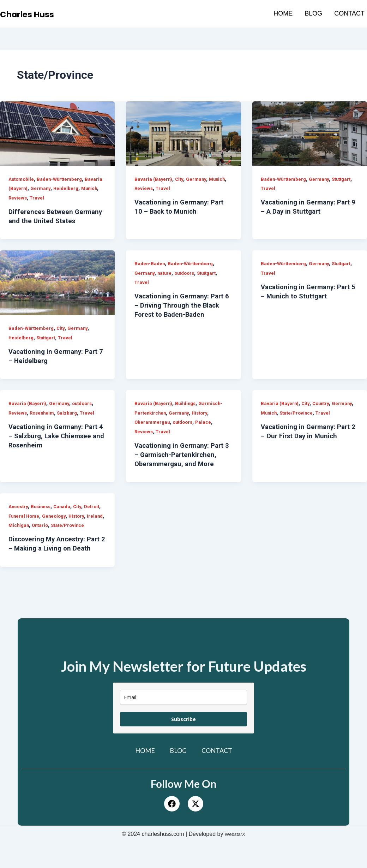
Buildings (187, 412)
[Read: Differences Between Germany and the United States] (57, 134)
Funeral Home (44, 525)
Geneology (76, 525)
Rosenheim (44, 422)
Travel (58, 198)
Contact (349, 13)
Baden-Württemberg (62, 179)
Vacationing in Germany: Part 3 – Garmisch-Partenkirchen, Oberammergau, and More (181, 464)
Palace (207, 431)
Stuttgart (346, 179)
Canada (65, 516)
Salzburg (70, 422)
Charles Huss (36, 14)
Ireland (37, 534)
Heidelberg (87, 188)
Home (283, 13)
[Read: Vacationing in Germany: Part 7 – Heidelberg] (57, 292)
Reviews (38, 198)
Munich (17, 198)
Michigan (59, 534)
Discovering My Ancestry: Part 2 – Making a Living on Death (52, 567)
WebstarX (235, 861)
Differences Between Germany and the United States (47, 221)
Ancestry (19, 516)
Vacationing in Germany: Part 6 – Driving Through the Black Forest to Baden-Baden (182, 314)
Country (323, 412)
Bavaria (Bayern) (28, 188)
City (180, 179)
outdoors (188, 282)
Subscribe (183, 747)
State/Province (299, 422)
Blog (313, 13)
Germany (60, 188)
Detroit (17, 525)
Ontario (82, 534)
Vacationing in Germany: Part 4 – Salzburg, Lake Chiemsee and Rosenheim (55, 445)
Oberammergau (153, 431)
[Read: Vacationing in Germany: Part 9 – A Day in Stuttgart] (310, 134)
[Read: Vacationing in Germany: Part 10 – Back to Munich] (183, 134)
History (203, 422)
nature (166, 282)
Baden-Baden (150, 273)
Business (43, 516)
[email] (183, 725)
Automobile (22, 179)
